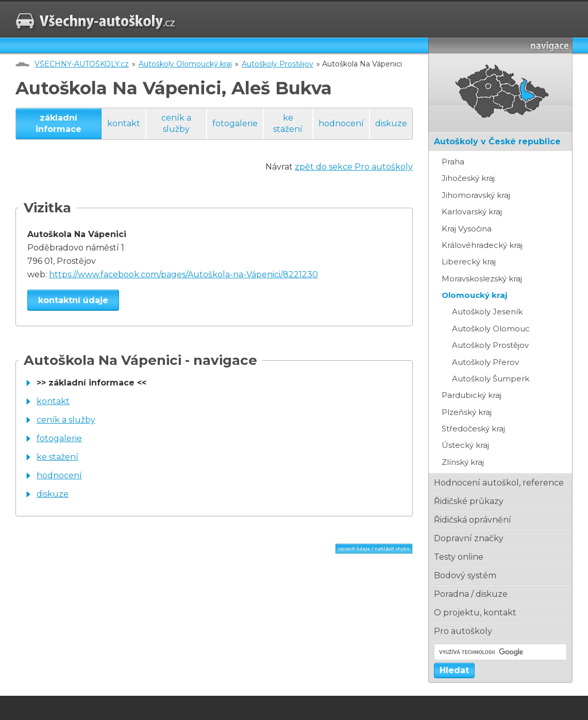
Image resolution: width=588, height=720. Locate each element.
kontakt (124, 123)
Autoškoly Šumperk (491, 379)
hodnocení (341, 123)
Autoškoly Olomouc (491, 329)
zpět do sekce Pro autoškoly (354, 167)
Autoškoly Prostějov (278, 64)
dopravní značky (469, 538)
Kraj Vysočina (467, 229)
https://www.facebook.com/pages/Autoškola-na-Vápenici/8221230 (183, 274)
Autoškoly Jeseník (487, 312)
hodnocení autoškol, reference (499, 483)
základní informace (58, 123)
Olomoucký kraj (474, 295)
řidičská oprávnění (473, 520)
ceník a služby (176, 123)
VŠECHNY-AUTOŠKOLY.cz (82, 64)
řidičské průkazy (469, 501)
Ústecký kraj (465, 445)
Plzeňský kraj (467, 412)
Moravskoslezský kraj (482, 279)
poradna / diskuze (471, 594)
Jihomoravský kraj (476, 195)
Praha (453, 162)
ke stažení (288, 123)
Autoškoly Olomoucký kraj (185, 64)
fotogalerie (235, 123)
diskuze (391, 123)
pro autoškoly (463, 631)
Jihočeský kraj (468, 178)
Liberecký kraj (469, 262)
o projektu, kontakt (475, 613)
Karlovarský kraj (472, 212)
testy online (459, 557)
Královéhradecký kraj (482, 245)
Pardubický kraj (472, 395)
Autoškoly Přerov (485, 362)
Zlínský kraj (463, 462)
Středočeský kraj (473, 429)
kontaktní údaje (73, 300)
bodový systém (465, 575)
